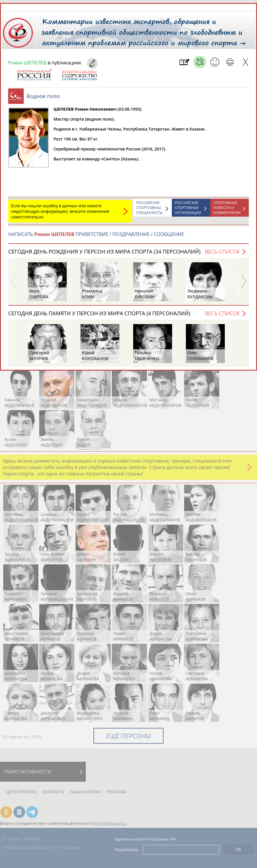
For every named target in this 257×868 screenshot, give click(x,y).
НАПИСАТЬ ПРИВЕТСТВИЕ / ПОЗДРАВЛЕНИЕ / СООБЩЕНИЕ (96, 234)
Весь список (222, 251)
